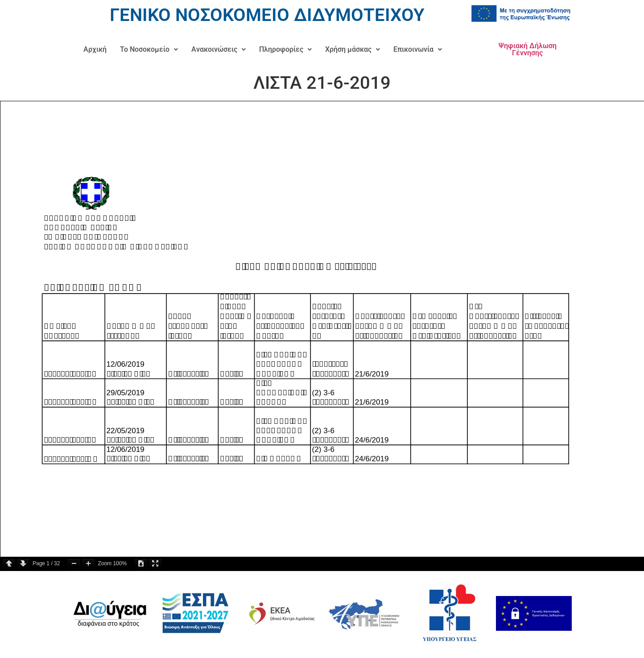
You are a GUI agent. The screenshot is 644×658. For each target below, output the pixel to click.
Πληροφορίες (285, 49)
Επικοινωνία (418, 49)
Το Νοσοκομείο (149, 49)
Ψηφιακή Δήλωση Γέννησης (528, 49)
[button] (149, 50)
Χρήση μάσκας (353, 49)
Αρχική (95, 49)
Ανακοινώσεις (219, 49)
